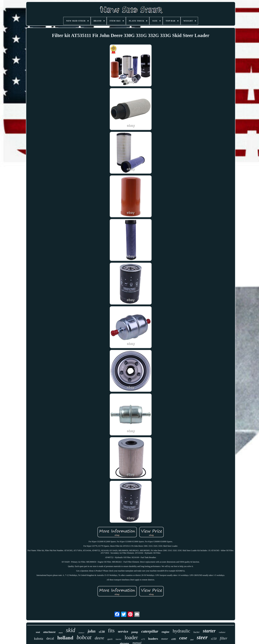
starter (209, 631)
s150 (214, 639)
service (123, 631)
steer (202, 637)
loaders (153, 639)
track (61, 633)
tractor (119, 639)
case (183, 638)
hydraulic (181, 631)
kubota (38, 639)
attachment (49, 632)
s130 (102, 632)
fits (111, 631)
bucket (196, 632)
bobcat (84, 637)
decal (50, 638)
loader (131, 637)
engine (165, 632)
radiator (222, 632)
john (92, 631)
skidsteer (81, 633)
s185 (174, 639)
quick (110, 639)
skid (71, 630)
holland (65, 638)
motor (165, 639)
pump (135, 632)
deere (100, 638)
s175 (143, 639)
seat (38, 632)
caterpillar (150, 631)
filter (224, 638)
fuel (192, 640)
